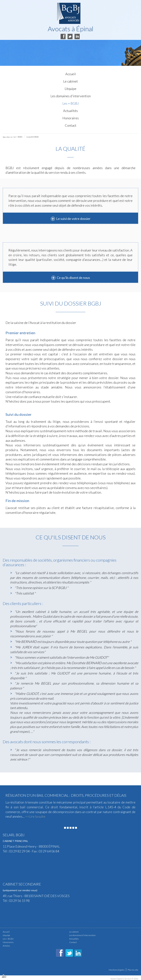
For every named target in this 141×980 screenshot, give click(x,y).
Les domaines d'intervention (71, 96)
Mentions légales (117, 970)
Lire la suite (37, 816)
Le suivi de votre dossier (73, 219)
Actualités (70, 111)
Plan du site (133, 970)
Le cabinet (70, 81)
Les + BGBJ (71, 103)
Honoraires (71, 118)
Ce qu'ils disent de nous (73, 278)
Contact (71, 125)
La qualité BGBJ (33, 137)
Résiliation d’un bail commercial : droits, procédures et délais (66, 795)
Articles (6, 946)
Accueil (71, 74)
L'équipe (70, 89)
